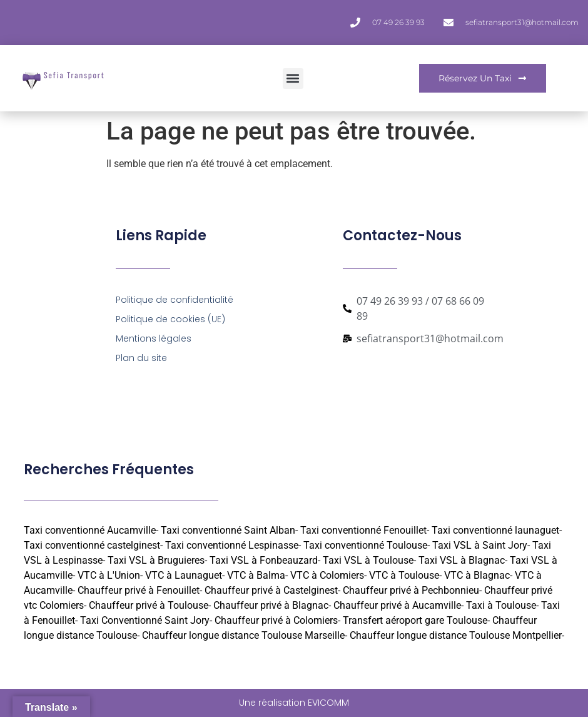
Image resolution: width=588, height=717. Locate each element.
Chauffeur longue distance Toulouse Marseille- (245, 635)
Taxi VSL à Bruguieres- (157, 560)
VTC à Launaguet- (185, 575)
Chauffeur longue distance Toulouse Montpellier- (457, 635)
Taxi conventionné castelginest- (93, 545)
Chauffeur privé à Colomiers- (277, 620)
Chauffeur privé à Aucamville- (398, 605)
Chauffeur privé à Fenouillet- (140, 590)
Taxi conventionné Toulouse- (367, 545)
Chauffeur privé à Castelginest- (272, 590)
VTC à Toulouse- (405, 575)
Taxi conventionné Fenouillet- (365, 530)
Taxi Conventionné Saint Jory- (146, 620)
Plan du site (141, 358)
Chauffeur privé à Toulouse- (150, 605)
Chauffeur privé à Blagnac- (272, 605)
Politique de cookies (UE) (170, 319)
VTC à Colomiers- (328, 575)
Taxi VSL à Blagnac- (463, 560)
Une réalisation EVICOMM (294, 703)
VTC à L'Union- (110, 575)
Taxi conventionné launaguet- (497, 530)
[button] (293, 79)
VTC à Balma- (257, 575)
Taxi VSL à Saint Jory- (481, 545)
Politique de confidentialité (175, 300)
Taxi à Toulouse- (502, 605)
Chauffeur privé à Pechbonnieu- (412, 590)
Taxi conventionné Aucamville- (91, 530)
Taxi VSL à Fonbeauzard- (265, 560)
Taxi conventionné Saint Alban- (229, 530)
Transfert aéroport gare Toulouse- (416, 620)
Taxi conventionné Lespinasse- (233, 545)
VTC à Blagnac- (478, 575)
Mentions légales (154, 338)
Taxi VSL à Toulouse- (369, 560)
